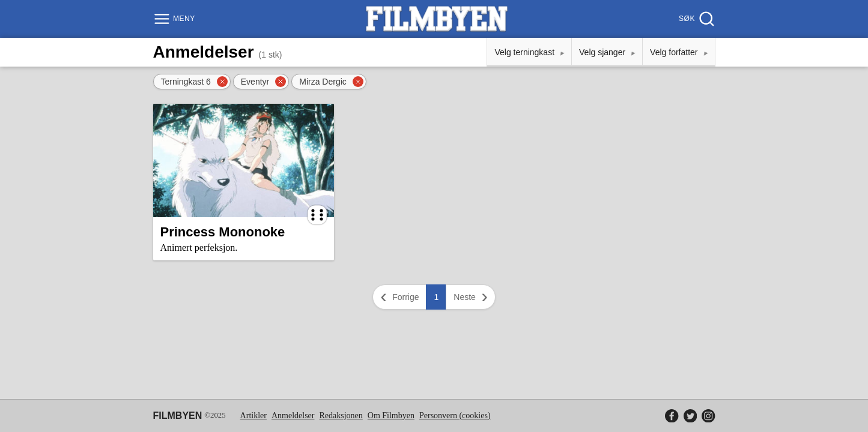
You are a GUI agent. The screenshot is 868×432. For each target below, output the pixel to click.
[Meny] (176, 19)
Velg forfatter (674, 52)
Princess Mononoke (223, 232)
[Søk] (695, 19)
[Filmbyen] (437, 19)
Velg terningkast (524, 52)
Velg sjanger (602, 52)
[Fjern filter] (222, 82)
